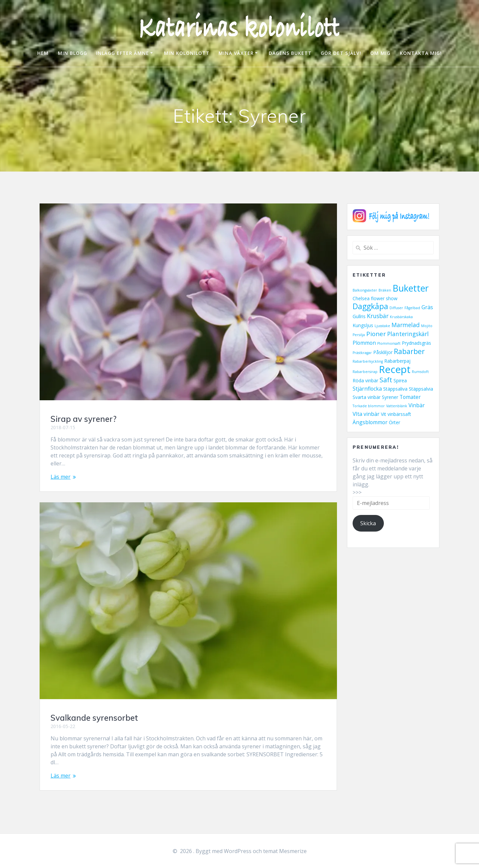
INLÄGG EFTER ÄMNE (123, 53)
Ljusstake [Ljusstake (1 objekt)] (382, 326)
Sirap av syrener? (83, 419)
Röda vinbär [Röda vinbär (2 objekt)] (365, 380)
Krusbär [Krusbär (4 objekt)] (378, 316)
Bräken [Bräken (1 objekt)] (385, 290)
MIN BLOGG (73, 53)
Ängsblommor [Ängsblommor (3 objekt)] (370, 422)
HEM (43, 53)
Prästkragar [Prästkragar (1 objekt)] (362, 353)
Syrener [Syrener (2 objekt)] (390, 397)
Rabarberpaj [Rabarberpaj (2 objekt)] (397, 361)
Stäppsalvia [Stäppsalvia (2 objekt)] (421, 389)
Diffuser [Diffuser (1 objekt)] (396, 308)
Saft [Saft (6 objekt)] (386, 380)
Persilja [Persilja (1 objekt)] (359, 335)
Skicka (368, 523)
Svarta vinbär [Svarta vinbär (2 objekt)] (367, 397)
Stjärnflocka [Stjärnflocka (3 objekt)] (367, 389)
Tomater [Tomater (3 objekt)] (410, 397)
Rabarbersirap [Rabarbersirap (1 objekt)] (365, 372)
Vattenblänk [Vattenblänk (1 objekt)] (397, 406)
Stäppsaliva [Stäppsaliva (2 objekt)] (395, 389)
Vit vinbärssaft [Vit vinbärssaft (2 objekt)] (396, 414)
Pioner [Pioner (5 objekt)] (376, 334)
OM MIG (380, 53)
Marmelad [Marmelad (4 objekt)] (406, 325)
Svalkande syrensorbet (94, 718)
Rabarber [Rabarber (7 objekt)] (409, 351)
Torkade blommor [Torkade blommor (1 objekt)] (369, 406)
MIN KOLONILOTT (187, 53)
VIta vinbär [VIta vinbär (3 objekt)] (366, 414)
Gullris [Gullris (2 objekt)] (359, 316)
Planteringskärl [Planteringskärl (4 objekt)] (408, 334)
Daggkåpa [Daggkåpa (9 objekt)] (370, 306)
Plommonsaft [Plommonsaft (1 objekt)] (389, 343)
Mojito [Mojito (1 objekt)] (427, 326)
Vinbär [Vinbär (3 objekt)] (417, 405)
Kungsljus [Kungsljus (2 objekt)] (363, 325)
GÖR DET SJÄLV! (341, 53)
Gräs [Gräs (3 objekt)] (427, 307)
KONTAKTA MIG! (421, 53)
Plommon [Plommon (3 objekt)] (364, 343)
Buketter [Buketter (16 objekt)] (411, 288)
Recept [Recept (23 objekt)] (395, 369)
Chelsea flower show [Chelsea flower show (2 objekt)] (375, 298)
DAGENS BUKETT (290, 53)
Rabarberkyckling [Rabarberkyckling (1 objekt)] (368, 361)
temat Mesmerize (285, 851)
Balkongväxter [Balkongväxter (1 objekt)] (365, 290)
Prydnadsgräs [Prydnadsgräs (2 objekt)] (416, 343)
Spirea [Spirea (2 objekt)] (400, 380)
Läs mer (61, 477)
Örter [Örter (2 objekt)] (395, 422)
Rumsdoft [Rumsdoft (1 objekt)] (420, 372)
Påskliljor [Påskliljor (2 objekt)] (383, 352)
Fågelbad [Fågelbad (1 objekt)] (412, 308)
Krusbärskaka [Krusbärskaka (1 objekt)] (401, 317)
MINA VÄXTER (236, 53)
